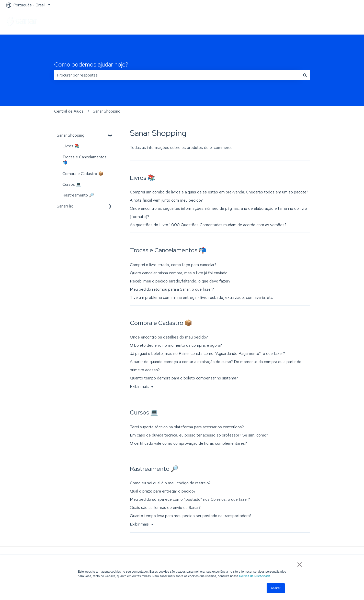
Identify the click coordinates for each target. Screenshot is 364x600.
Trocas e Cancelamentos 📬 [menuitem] (84, 160)
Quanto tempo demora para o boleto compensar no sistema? (184, 378)
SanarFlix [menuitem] (65, 206)
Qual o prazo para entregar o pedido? (163, 491)
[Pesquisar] (305, 75)
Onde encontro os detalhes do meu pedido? (169, 337)
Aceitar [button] (276, 588)
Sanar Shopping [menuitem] (71, 135)
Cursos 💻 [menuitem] (72, 184)
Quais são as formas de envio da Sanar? (165, 508)
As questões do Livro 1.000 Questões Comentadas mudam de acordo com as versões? (208, 225)
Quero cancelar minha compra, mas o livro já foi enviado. (179, 273)
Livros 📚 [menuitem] (71, 146)
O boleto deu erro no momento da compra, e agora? (176, 345)
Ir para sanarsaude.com (332, 22)
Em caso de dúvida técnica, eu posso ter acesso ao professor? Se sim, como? (199, 435)
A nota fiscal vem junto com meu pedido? (166, 200)
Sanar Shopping (107, 111)
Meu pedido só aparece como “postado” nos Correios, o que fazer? (190, 499)
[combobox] (177, 75)
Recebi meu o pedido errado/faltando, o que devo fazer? (180, 281)
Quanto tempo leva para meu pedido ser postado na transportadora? (191, 516)
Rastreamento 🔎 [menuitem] (78, 195)
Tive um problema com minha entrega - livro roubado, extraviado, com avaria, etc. (202, 297)
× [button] (299, 564)
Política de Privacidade (255, 576)
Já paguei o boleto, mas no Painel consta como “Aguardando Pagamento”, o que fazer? (207, 353)
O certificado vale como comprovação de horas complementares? (188, 443)
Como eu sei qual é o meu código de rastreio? (170, 483)
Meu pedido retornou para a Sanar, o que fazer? (172, 289)
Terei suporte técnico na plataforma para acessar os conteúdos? (187, 427)
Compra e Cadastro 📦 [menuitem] (83, 174)
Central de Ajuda (69, 111)
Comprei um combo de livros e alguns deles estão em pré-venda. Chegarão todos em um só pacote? (219, 192)
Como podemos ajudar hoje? (91, 64)
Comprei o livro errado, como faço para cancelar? (173, 265)
